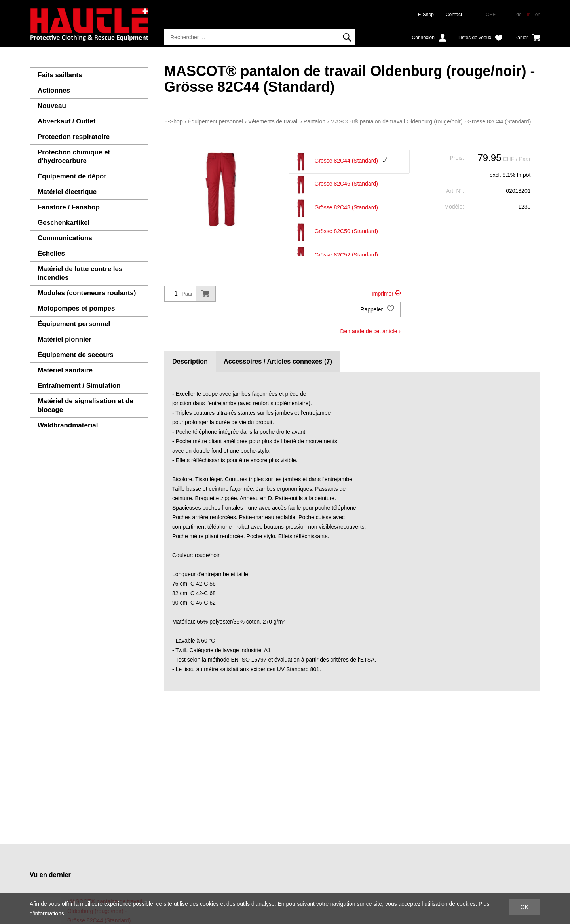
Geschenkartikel (64, 223)
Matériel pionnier (65, 339)
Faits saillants (60, 75)
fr (528, 15)
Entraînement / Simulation (79, 386)
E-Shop (426, 15)
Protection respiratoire (74, 137)
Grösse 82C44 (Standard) (499, 121)
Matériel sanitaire (65, 370)
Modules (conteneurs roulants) (87, 293)
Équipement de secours (76, 355)
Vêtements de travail (274, 121)
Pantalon (314, 121)
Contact (454, 15)
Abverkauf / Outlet (66, 121)
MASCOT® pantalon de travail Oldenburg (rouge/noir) (397, 121)
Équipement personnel (74, 324)
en (538, 15)
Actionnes (54, 90)
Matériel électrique (67, 192)
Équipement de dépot (72, 176)
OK (524, 907)
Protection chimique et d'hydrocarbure (74, 157)
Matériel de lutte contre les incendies (80, 273)
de (519, 15)
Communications (65, 238)
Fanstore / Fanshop (69, 207)
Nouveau (52, 106)
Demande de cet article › (370, 331)
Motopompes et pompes (76, 308)
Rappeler (377, 309)
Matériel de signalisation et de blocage (85, 405)
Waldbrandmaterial (68, 425)
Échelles (51, 253)
